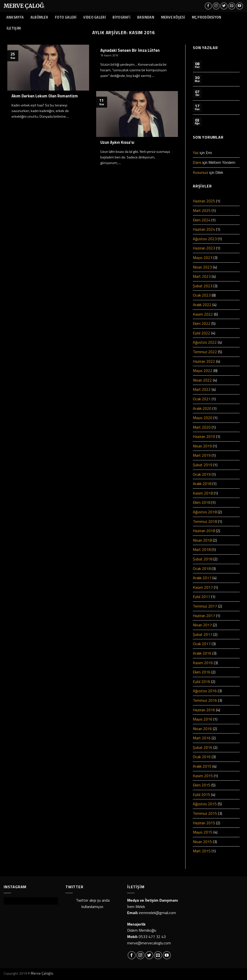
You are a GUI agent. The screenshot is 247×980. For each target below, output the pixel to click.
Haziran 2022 (204, 361)
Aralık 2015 (202, 766)
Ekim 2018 (202, 502)
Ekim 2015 (202, 785)
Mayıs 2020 (203, 418)
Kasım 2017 (203, 587)
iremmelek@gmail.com (157, 913)
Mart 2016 (202, 738)
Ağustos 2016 (205, 691)
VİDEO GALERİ (94, 17)
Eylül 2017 (201, 597)
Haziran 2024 (204, 229)
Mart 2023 (202, 276)
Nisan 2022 (202, 380)
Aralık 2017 (202, 578)
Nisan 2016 (202, 729)
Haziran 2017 (204, 616)
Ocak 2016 (202, 757)
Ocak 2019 (202, 474)
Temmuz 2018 (205, 521)
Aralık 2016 (202, 653)
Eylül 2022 (201, 333)
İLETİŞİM (14, 28)
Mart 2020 (202, 427)
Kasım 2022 (203, 314)
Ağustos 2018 (205, 512)
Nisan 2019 (202, 446)
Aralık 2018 (202, 484)
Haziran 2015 (204, 823)
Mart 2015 (202, 851)
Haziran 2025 (204, 201)
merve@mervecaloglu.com (149, 943)
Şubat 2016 (203, 747)
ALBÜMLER (39, 17)
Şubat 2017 (203, 634)
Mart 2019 (202, 455)
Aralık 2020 (202, 408)
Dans (197, 162)
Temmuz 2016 (205, 700)
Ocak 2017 (202, 644)
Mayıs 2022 (203, 371)
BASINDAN (146, 17)
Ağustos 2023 (205, 239)
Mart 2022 (202, 389)
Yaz (196, 153)
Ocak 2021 (202, 399)
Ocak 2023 (202, 295)
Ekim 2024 (202, 220)
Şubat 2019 (203, 465)
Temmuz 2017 (205, 606)
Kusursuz (201, 172)
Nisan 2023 (202, 267)
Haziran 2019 (204, 436)
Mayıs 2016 (203, 719)
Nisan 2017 (202, 625)
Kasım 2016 (203, 663)
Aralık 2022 (202, 305)
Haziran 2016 (204, 710)
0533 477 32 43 (152, 937)
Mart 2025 (202, 210)
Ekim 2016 (202, 672)
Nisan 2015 (202, 842)
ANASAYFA (15, 17)
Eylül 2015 (201, 794)
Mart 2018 (202, 549)
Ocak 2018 (202, 568)
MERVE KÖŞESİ (173, 17)
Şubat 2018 (203, 559)
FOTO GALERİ (66, 17)
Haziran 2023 (204, 248)
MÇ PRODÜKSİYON (207, 17)
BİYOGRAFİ (121, 17)
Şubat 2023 (203, 286)
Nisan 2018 (202, 540)
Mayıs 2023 (203, 258)
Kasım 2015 (203, 776)
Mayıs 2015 (203, 832)
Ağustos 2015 (205, 804)
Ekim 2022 (202, 323)
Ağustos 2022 (205, 342)
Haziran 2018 (204, 531)
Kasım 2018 (203, 493)
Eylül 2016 (201, 681)
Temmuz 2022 (205, 352)
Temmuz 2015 (205, 813)
